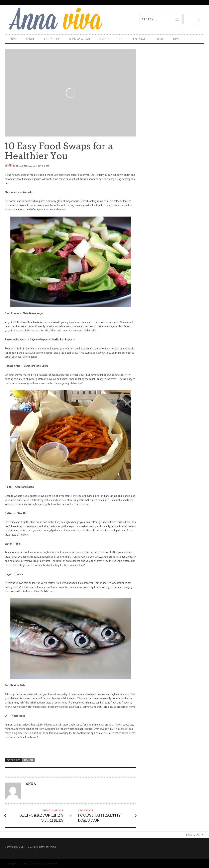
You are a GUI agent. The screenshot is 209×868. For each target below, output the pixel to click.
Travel (177, 39)
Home (13, 39)
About (30, 39)
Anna (10, 166)
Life (120, 39)
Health (104, 39)
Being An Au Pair (80, 39)
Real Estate (139, 39)
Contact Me (52, 39)
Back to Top (193, 835)
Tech (160, 39)
